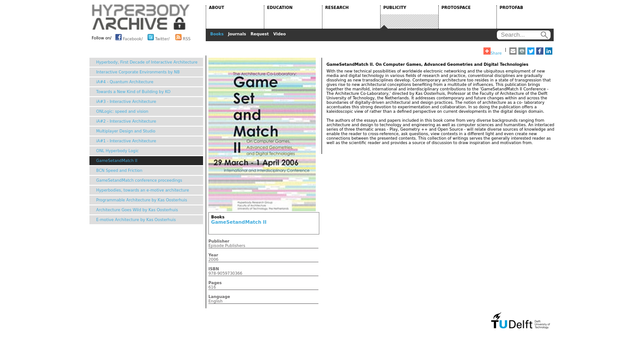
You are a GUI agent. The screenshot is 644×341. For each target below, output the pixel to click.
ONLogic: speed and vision (122, 111)
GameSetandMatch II (117, 161)
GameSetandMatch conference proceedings (139, 180)
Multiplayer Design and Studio (126, 131)
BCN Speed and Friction (119, 170)
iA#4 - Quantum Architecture (125, 82)
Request (260, 34)
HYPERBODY (141, 17)
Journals (237, 34)
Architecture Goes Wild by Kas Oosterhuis (137, 210)
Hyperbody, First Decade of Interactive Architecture (147, 62)
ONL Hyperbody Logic (117, 151)
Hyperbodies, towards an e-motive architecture (143, 190)
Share (493, 51)
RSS (183, 37)
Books (217, 34)
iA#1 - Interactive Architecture (126, 141)
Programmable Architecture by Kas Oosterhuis (142, 200)
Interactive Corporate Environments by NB (138, 72)
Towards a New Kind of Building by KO (133, 92)
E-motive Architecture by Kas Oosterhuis (136, 220)
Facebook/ (129, 37)
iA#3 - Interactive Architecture (126, 102)
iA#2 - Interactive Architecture (126, 121)
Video (280, 34)
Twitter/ (159, 37)
